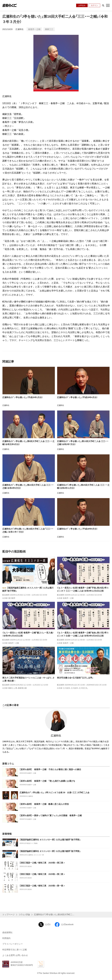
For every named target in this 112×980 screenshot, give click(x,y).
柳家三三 (49, 29)
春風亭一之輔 (34, 29)
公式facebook (64, 924)
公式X (44, 924)
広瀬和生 (20, 29)
